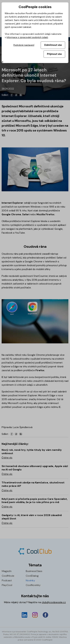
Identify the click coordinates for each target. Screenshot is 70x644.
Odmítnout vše (53, 45)
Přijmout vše (54, 54)
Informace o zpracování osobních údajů (27, 37)
